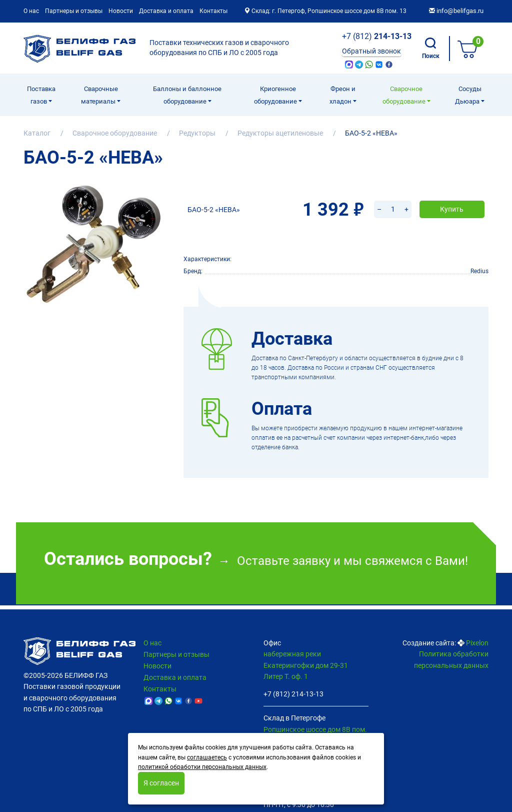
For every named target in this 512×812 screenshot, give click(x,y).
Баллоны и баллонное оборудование (187, 95)
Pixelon (477, 643)
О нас (31, 11)
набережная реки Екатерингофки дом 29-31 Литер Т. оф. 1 (306, 665)
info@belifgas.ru (456, 11)
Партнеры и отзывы (74, 11)
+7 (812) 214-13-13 (293, 694)
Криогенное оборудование (276, 95)
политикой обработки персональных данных (202, 767)
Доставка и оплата (166, 11)
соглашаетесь (207, 757)
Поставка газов (41, 95)
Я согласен (161, 783)
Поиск (431, 49)
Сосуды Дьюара (468, 95)
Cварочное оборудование (405, 95)
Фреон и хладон (342, 95)
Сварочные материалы (99, 95)
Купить (452, 196)
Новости (121, 11)
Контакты (213, 11)
